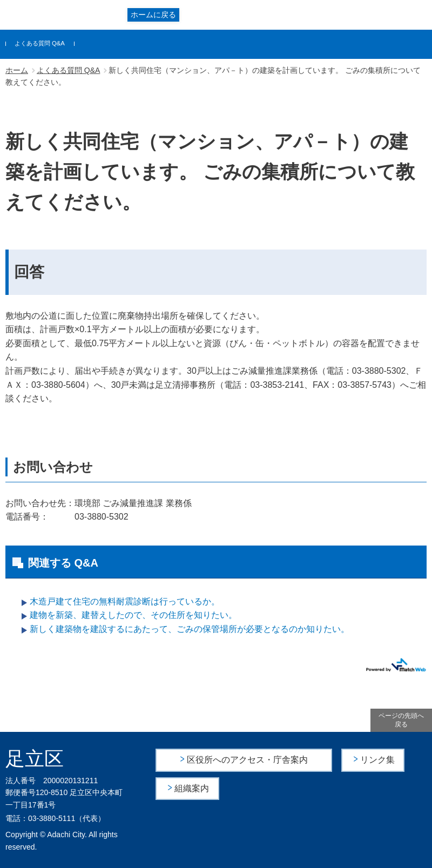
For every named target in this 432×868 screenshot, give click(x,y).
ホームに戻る (153, 15)
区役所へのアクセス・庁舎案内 (247, 760)
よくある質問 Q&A (40, 43)
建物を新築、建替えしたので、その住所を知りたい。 (133, 615)
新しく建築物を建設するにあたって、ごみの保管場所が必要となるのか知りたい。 (190, 629)
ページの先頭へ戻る (401, 720)
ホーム (17, 70)
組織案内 (192, 788)
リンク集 (377, 760)
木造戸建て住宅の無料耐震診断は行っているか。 (125, 601)
